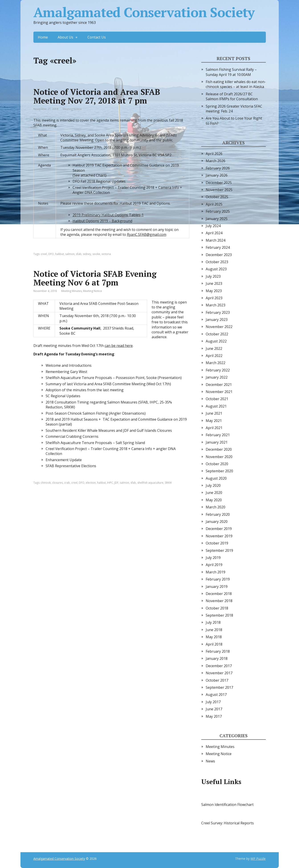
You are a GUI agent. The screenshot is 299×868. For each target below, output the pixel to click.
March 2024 (216, 240)
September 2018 (219, 615)
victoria (106, 254)
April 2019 (214, 565)
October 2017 (217, 680)
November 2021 (219, 392)
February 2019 (218, 579)
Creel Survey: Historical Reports (228, 823)
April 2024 (214, 233)
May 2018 (214, 637)
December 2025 (219, 183)
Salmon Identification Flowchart (227, 805)
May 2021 (214, 421)
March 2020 (216, 507)
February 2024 (218, 247)
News (210, 761)
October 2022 (217, 334)
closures (57, 483)
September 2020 (219, 471)
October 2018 (217, 608)
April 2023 (214, 298)
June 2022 (214, 348)
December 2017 (219, 666)
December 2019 (219, 529)
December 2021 (219, 385)
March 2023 (216, 305)
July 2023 (213, 276)
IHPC (110, 483)
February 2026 (218, 168)
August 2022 (216, 341)
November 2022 (219, 327)
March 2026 (216, 161)
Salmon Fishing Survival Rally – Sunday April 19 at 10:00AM (231, 72)
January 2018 (217, 658)
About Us (65, 37)
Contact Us (97, 37)
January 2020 (217, 522)
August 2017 (216, 695)
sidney (87, 254)
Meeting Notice (72, 109)
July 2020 (213, 485)
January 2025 (217, 219)
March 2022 (216, 363)
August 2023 (216, 269)
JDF (116, 483)
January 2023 (217, 320)
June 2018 (214, 630)
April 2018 (214, 644)
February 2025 (218, 211)
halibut (60, 254)
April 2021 (214, 428)
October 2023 (217, 262)
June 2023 (214, 283)
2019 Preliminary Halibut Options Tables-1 (108, 215)
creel (44, 254)
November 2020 (219, 457)
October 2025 (217, 197)
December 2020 (219, 449)
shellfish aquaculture (150, 483)
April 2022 (214, 356)
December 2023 (219, 255)
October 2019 (217, 543)
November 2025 (219, 190)
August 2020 (216, 478)
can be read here (119, 346)
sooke (96, 254)
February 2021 (218, 435)
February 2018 (218, 651)
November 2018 (219, 601)
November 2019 (219, 536)
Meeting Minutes (71, 291)
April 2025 (214, 204)
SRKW (168, 483)
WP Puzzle (258, 859)
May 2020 (214, 500)
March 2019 (216, 572)
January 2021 (217, 442)
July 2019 (213, 558)
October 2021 (217, 399)
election (91, 483)
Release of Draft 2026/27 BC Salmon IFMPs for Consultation (232, 96)
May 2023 (214, 291)
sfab (79, 254)
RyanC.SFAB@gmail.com (147, 234)
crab (67, 483)
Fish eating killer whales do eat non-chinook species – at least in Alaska (236, 84)
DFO (51, 254)
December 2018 (219, 594)
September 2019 (219, 550)
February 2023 (218, 312)
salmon (70, 254)
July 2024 (213, 226)
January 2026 (217, 175)
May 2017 (214, 716)
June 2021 (214, 413)
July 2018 (213, 622)
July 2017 (213, 702)
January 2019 (217, 587)
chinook (46, 483)
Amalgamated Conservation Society (144, 12)
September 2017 (219, 687)
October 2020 (217, 464)
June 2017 (214, 709)
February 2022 (218, 370)
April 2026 (214, 154)
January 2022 (217, 377)
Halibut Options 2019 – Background (102, 221)
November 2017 (219, 673)
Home (43, 37)
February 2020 (218, 514)
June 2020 (214, 493)
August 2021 (216, 406)
